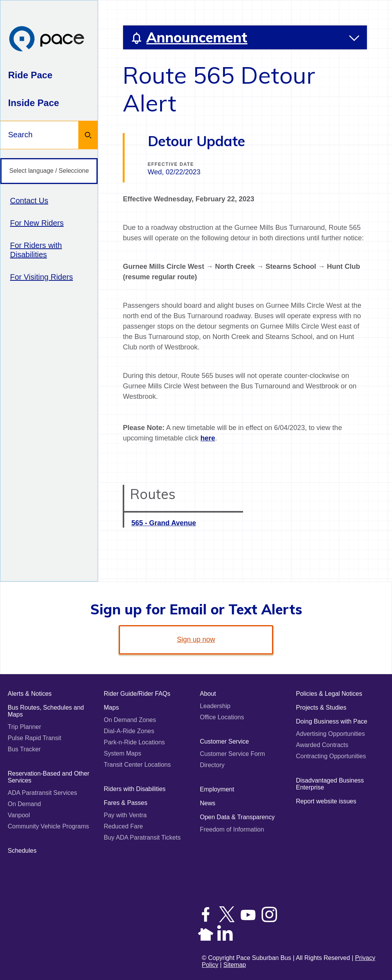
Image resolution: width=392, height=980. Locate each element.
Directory (212, 765)
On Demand (24, 804)
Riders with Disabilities (135, 789)
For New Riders (37, 223)
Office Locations (222, 717)
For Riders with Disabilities (36, 250)
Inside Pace (34, 103)
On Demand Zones (130, 720)
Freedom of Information (232, 829)
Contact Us (29, 201)
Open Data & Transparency (237, 817)
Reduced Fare (123, 826)
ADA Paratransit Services (42, 793)
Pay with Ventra (125, 815)
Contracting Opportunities (331, 756)
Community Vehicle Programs (48, 826)
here (208, 438)
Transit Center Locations (137, 765)
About (208, 694)
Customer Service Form (232, 754)
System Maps (122, 753)
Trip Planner (24, 727)
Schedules (22, 851)
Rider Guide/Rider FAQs (137, 694)
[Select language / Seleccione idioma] (49, 171)
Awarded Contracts (322, 745)
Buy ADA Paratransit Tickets (142, 837)
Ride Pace (30, 75)
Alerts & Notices (30, 694)
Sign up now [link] (196, 639)
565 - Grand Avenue (164, 523)
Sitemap (235, 965)
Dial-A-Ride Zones (129, 731)
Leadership (215, 706)
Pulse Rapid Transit (35, 738)
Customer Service (224, 741)
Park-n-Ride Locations (134, 742)
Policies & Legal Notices (329, 694)
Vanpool (19, 815)
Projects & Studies (321, 708)
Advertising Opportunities (330, 734)
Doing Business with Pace (332, 721)
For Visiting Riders (41, 277)
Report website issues (326, 801)
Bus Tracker (24, 749)
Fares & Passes (126, 803)
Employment (217, 789)
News (208, 803)
